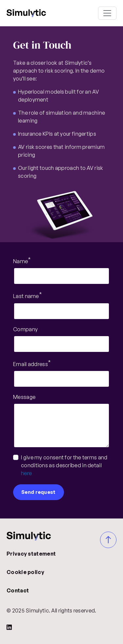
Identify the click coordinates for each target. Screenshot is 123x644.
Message (24, 397)
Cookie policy (25, 572)
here (26, 473)
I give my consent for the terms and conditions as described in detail (64, 465)
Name (20, 261)
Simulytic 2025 (26, 13)
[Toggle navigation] (107, 13)
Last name (26, 296)
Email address (31, 364)
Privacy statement (31, 554)
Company (25, 329)
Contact (18, 590)
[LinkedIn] (9, 627)
